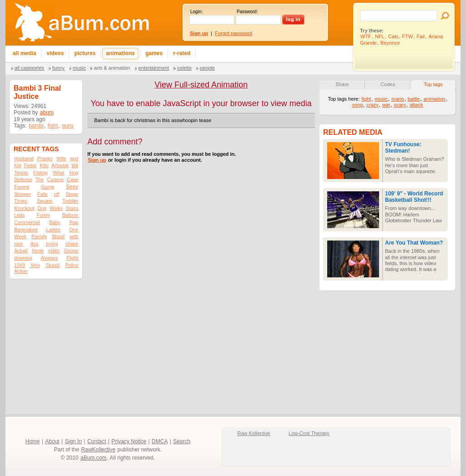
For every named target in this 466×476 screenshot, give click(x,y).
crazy (372, 105)
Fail (421, 36)
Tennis (21, 173)
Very (35, 265)
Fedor (30, 165)
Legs (19, 215)
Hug (74, 173)
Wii (75, 165)
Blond (58, 236)
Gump (48, 187)
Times (21, 201)
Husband (24, 159)
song (357, 105)
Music (79, 68)
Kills (44, 165)
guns (68, 126)
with (74, 236)
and (74, 159)
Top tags (433, 84)
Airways (49, 258)
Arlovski (60, 165)
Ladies (53, 230)
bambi (36, 126)
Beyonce (390, 43)
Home (33, 441)
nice (19, 244)
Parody (39, 236)
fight (53, 126)
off (57, 194)
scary (400, 105)
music (381, 99)
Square (45, 201)
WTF (366, 36)
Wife (61, 159)
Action (21, 271)
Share (342, 84)
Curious (55, 179)
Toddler (70, 201)
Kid (18, 165)
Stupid (53, 265)
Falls (43, 194)
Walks (56, 208)
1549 (20, 265)
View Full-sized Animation (201, 85)
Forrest (22, 187)
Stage (72, 194)
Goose (71, 251)
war (386, 105)
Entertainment (154, 68)
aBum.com (94, 458)
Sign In (73, 441)
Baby (55, 222)
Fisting (40, 173)
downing (23, 258)
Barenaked (26, 230)
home (38, 251)
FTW (408, 36)
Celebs (184, 68)
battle (414, 99)
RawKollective (98, 450)
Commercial (27, 222)
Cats (393, 36)
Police (72, 265)
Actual (21, 251)
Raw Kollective (254, 433)
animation (435, 99)
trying (52, 244)
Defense (23, 179)
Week (20, 236)
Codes (388, 84)
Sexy (72, 187)
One (74, 230)
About (52, 441)
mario (398, 99)
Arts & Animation (112, 68)
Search (182, 441)
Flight (72, 258)
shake (72, 244)
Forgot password (233, 33)
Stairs (72, 208)
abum (47, 113)
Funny (58, 68)
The (40, 179)
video (54, 251)
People (207, 68)
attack (416, 105)
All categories (29, 68)
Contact (97, 441)
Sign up (97, 160)
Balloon (70, 215)
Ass (35, 244)
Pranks (45, 159)
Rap (74, 222)
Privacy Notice (129, 441)
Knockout (24, 208)
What (58, 173)
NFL (380, 36)
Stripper (23, 194)
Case (73, 179)
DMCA (160, 441)
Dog (42, 208)
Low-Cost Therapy (309, 433)
